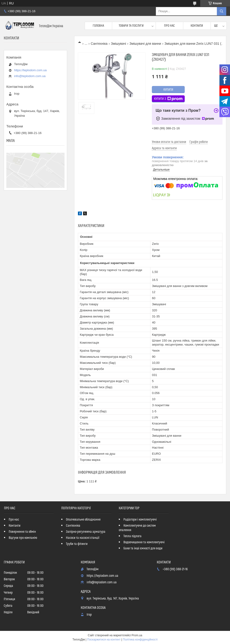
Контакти (197, 26)
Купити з (168, 99)
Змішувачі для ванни (145, 44)
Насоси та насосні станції (83, 538)
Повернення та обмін (22, 532)
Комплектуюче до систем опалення (137, 528)
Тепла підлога (132, 536)
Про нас (169, 26)
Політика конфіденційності (140, 640)
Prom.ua (137, 635)
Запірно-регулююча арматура (86, 532)
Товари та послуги (131, 26)
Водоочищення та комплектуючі (144, 542)
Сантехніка (99, 44)
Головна (98, 26)
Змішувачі (119, 44)
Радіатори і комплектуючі (140, 520)
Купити (168, 90)
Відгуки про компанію (23, 538)
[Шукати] (222, 11)
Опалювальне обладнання (83, 520)
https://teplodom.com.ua (30, 70)
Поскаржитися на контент (104, 640)
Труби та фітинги (77, 544)
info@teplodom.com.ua (30, 76)
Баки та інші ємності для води (143, 548)
